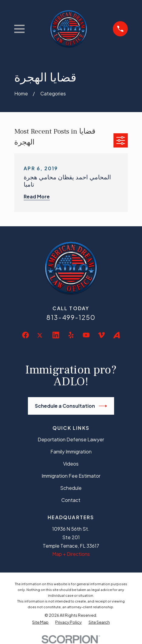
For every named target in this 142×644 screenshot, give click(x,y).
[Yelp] (71, 335)
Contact (71, 500)
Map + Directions (71, 554)
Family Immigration (71, 451)
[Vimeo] (101, 335)
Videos (71, 464)
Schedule (71, 488)
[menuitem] (40, 622)
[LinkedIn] (56, 335)
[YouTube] (86, 335)
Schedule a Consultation (71, 406)
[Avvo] (117, 335)
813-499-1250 (71, 317)
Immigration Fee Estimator (71, 476)
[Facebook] (25, 335)
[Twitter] (41, 340)
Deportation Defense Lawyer (71, 439)
